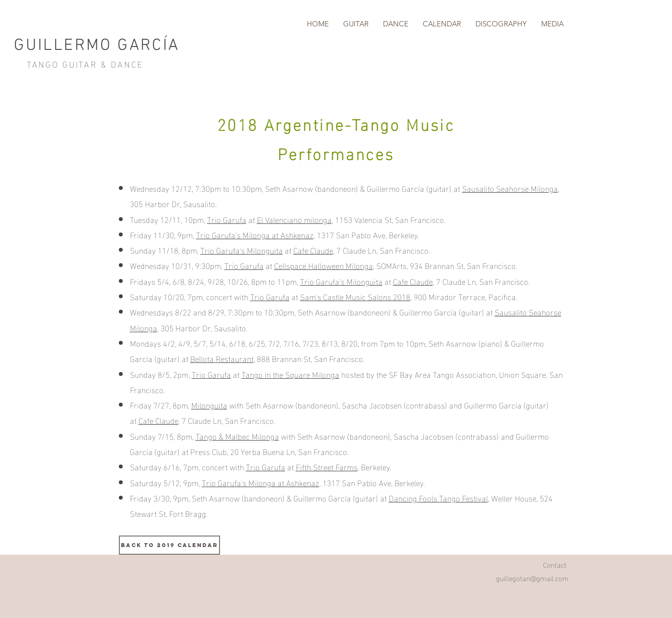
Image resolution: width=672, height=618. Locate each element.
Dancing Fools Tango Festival (438, 497)
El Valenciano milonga (294, 219)
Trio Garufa (227, 219)
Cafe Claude (313, 250)
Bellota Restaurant (222, 358)
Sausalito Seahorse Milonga (510, 188)
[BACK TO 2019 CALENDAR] (169, 545)
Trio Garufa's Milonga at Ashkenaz (255, 234)
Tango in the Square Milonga (290, 374)
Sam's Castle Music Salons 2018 (355, 296)
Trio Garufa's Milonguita (242, 250)
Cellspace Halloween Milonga (324, 265)
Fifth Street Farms (327, 466)
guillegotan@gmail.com (532, 578)
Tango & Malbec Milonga (237, 436)
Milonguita (209, 404)
